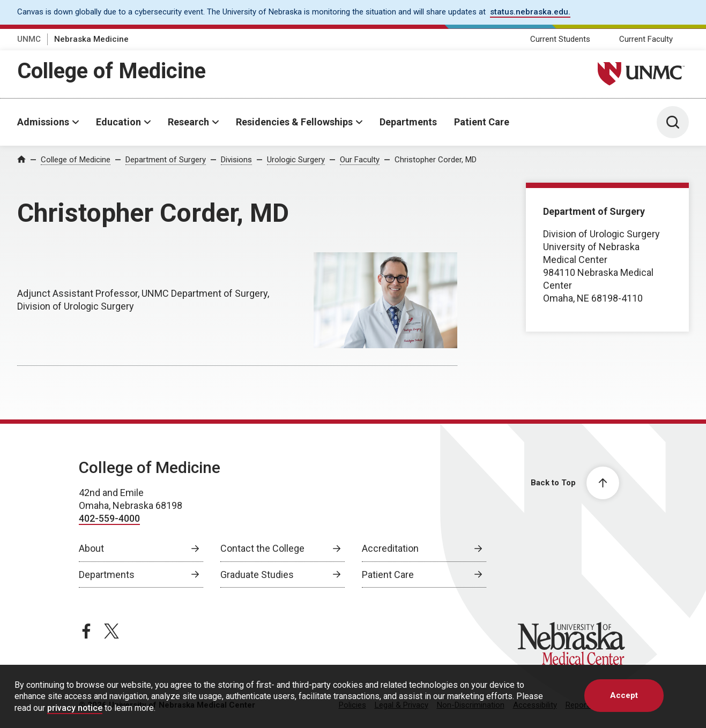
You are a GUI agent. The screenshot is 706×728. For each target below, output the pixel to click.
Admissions (43, 122)
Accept (624, 695)
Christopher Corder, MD (436, 160)
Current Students (560, 39)
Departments (408, 122)
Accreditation (390, 548)
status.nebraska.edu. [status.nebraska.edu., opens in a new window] (530, 12)
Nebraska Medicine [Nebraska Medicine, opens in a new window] (91, 39)
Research (188, 122)
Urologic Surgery (296, 160)
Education (118, 122)
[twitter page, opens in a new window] (112, 631)
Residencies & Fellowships (294, 122)
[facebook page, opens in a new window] (86, 631)
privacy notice (75, 708)
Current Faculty (646, 39)
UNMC (29, 39)
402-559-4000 (109, 518)
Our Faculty (360, 160)
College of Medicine (112, 71)
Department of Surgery (166, 160)
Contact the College (262, 548)
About (91, 548)
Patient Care (482, 122)
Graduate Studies (257, 575)
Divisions (236, 160)
